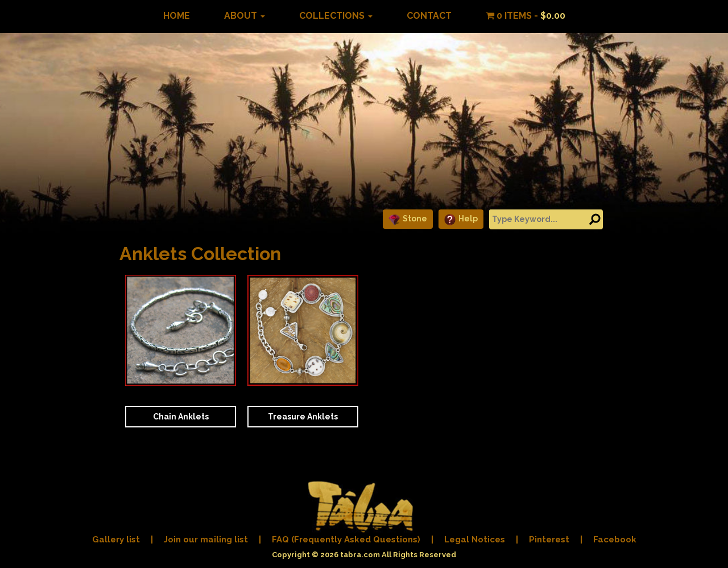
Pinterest (549, 540)
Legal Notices (475, 540)
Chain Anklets (181, 417)
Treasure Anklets (303, 417)
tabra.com (360, 555)
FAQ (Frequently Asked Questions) (346, 540)
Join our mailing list (206, 540)
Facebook (615, 540)
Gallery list (116, 540)
